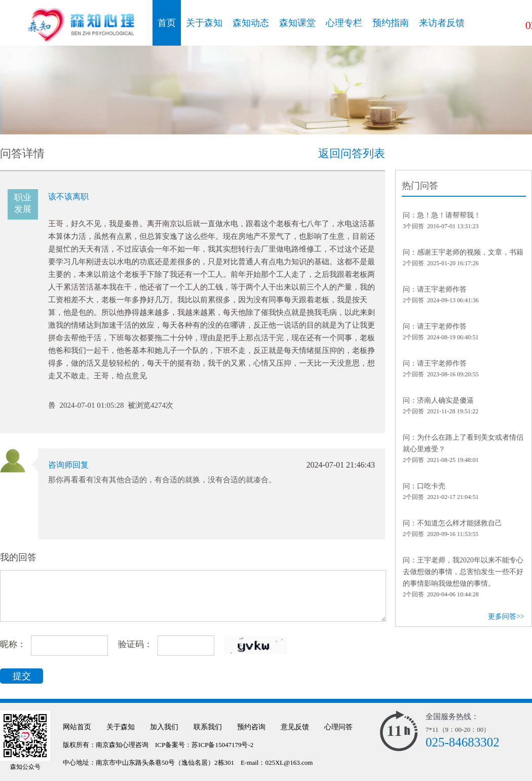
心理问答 (338, 727)
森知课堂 (297, 23)
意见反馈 (295, 727)
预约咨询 (251, 727)
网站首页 (77, 727)
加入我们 (164, 727)
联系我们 (208, 727)
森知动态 (251, 23)
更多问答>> (506, 616)
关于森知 (204, 23)
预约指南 (391, 23)
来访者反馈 (442, 23)
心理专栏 (344, 23)
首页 (167, 23)
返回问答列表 (352, 153)
